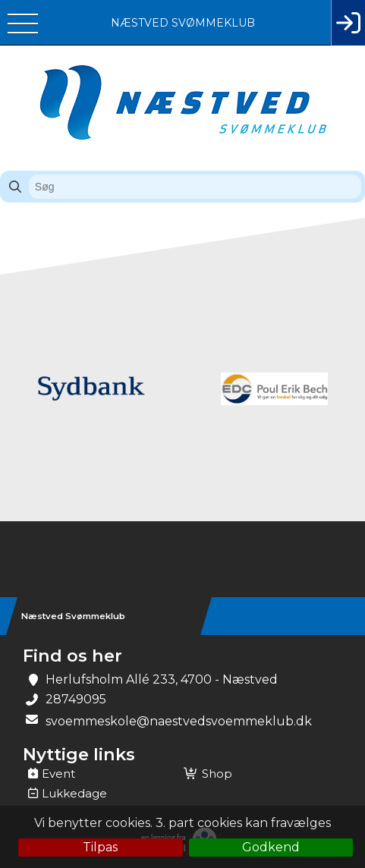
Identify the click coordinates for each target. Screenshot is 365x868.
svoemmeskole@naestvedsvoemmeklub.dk (179, 721)
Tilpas (100, 847)
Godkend (271, 847)
